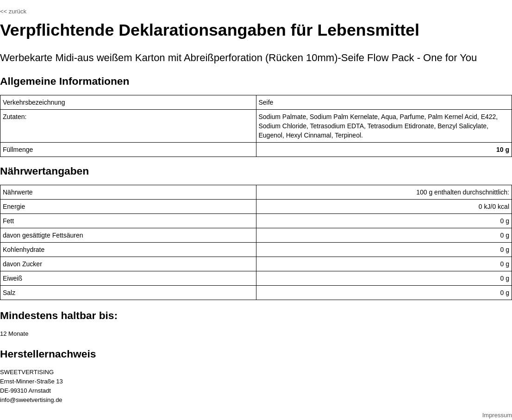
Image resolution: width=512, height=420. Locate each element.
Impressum (497, 415)
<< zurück (13, 11)
